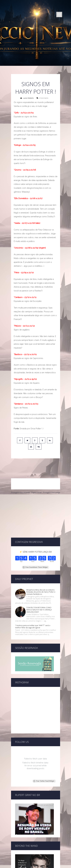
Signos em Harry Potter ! (36, 88)
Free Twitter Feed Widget (44, 734)
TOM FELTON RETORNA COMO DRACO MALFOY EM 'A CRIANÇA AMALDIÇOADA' (39, 581)
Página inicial (36, 481)
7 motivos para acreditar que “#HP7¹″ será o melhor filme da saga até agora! (33, 597)
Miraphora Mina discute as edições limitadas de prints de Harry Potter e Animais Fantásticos (41, 563)
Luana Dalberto (28, 98)
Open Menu (59, 14)
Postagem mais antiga (52, 481)
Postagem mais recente (21, 481)
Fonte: (17, 429)
